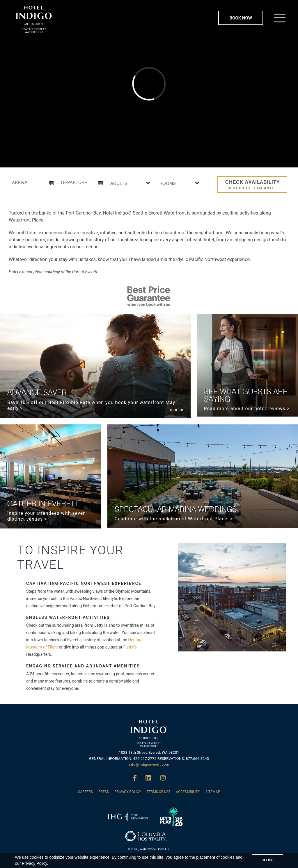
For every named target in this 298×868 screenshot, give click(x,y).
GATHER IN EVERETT (43, 504)
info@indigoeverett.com (149, 764)
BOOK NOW (241, 18)
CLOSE (268, 860)
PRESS (104, 792)
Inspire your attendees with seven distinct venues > (47, 516)
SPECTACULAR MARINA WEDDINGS (176, 509)
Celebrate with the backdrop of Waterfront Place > (174, 519)
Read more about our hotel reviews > (247, 409)
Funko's (130, 647)
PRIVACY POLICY (128, 792)
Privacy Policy (34, 863)
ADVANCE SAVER (37, 392)
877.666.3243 (197, 759)
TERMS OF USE (159, 792)
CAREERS (85, 792)
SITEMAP (213, 792)
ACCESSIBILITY (188, 792)
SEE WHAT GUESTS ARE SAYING (246, 395)
